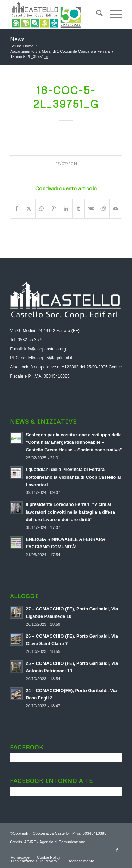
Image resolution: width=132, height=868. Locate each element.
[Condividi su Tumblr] (78, 209)
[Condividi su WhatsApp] (42, 209)
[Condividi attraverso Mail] (116, 209)
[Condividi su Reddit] (103, 209)
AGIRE (30, 842)
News (17, 39)
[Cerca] (96, 14)
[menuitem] (96, 14)
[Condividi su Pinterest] (54, 209)
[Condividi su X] (29, 209)
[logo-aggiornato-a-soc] (55, 14)
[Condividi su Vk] (91, 209)
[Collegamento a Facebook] (117, 850)
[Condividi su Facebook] (16, 209)
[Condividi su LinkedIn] (66, 209)
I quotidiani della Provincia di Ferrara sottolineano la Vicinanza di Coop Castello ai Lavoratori (73, 477)
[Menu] (112, 14)
